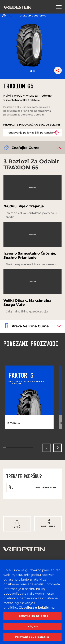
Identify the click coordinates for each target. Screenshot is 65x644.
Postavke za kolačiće (33, 616)
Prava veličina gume (30, 326)
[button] (31, 71)
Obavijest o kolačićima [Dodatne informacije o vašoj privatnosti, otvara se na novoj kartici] (37, 608)
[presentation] (47, 448)
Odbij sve (32, 626)
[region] (32, 602)
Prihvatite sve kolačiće (33, 637)
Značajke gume (26, 148)
